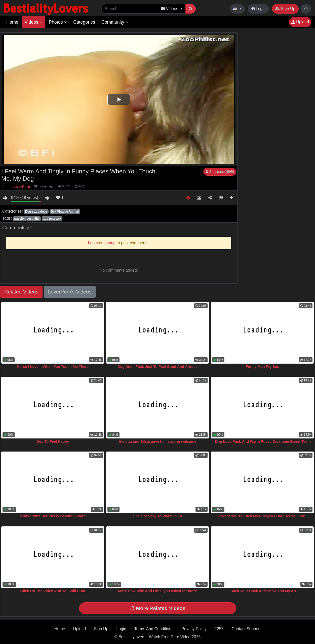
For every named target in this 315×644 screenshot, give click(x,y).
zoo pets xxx (52, 219)
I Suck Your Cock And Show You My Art (262, 591)
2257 (219, 629)
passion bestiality (27, 219)
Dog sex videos (36, 212)
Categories (84, 22)
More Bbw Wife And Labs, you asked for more (158, 591)
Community (115, 22)
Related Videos (21, 292)
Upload (300, 22)
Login (258, 9)
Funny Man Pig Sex (262, 367)
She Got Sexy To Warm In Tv (157, 516)
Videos (33, 22)
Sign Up (285, 9)
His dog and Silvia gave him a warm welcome (158, 441)
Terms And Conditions (154, 629)
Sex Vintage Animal (65, 212)
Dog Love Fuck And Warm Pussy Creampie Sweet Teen (262, 441)
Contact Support (246, 629)
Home (12, 22)
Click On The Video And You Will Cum (53, 591)
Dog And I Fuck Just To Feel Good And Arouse (157, 367)
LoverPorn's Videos (70, 292)
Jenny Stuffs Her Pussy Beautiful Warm (53, 516)
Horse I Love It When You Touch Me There (53, 367)
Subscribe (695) (220, 172)
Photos (58, 22)
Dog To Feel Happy (53, 441)
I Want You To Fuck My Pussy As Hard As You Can (262, 516)
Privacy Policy (194, 629)
